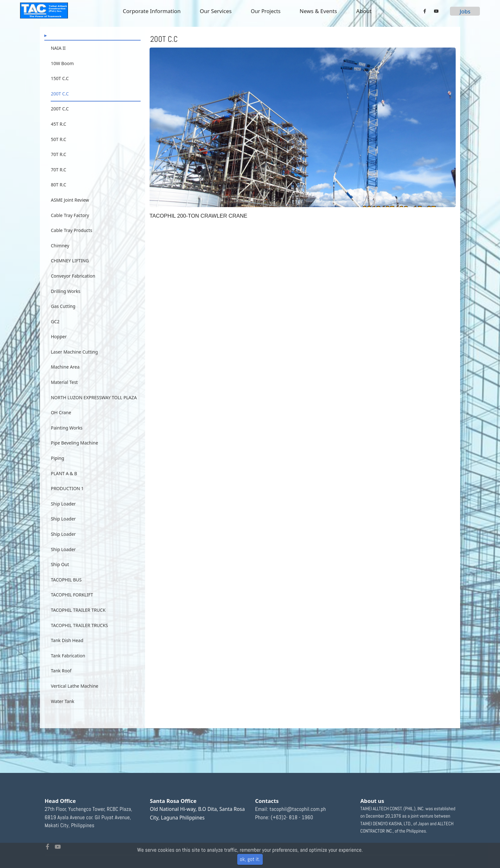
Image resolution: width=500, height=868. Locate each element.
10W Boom (62, 63)
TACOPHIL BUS (66, 590)
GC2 (55, 332)
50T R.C (58, 139)
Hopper (59, 347)
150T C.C (60, 78)
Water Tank (62, 711)
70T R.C (58, 154)
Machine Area (65, 377)
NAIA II (58, 48)
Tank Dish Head (67, 651)
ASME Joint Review (70, 200)
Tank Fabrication (68, 666)
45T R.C (58, 124)
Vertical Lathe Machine (74, 696)
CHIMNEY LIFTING (70, 271)
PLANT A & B (64, 484)
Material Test (64, 393)
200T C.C (60, 94)
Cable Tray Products (71, 241)
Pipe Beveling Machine (74, 453)
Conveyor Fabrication (73, 286)
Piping (57, 469)
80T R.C (58, 185)
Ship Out (60, 575)
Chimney (60, 256)
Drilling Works (66, 301)
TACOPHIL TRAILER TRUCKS (79, 636)
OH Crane (61, 423)
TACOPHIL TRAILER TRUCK (78, 621)
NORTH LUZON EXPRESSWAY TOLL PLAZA (94, 408)
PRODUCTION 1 (67, 499)
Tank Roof (61, 681)
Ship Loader (63, 514)
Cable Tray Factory (70, 215)
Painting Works (66, 438)
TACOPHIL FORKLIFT (72, 605)
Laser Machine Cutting (74, 362)
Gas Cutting (63, 317)
